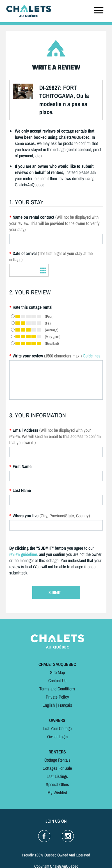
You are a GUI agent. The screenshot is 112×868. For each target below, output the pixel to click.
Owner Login (57, 737)
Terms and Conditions (57, 689)
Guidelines (92, 356)
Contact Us (57, 681)
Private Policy (57, 697)
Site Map (57, 672)
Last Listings (57, 776)
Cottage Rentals (57, 760)
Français (65, 705)
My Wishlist (57, 793)
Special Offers (57, 784)
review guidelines (24, 554)
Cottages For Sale (57, 768)
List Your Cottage (57, 728)
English (49, 705)
